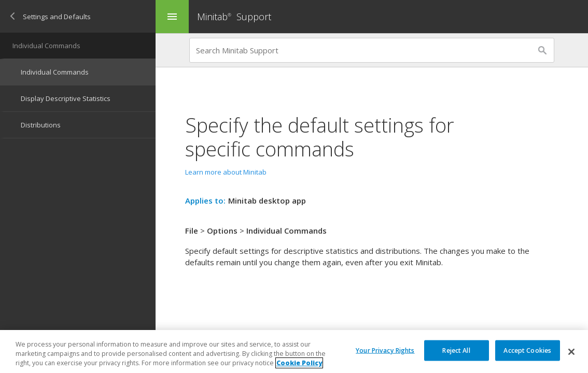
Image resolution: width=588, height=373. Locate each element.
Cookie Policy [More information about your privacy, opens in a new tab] (299, 363)
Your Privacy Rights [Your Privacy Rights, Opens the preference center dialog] (385, 350)
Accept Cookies (527, 350)
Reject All (456, 350)
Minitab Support (234, 17)
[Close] (571, 352)
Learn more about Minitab (226, 172)
